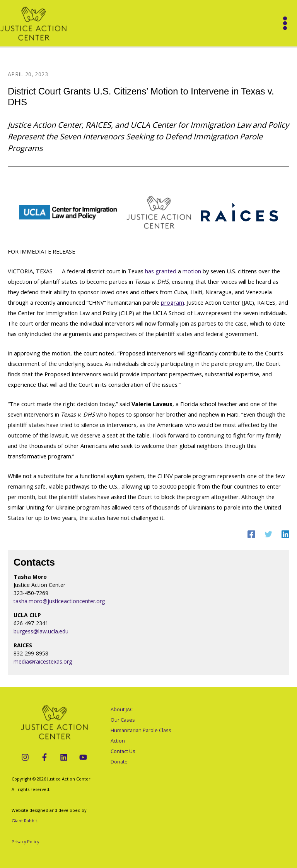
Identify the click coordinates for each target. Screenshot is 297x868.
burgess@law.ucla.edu (41, 631)
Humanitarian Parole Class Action (141, 735)
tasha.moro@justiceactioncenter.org (59, 601)
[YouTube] (83, 757)
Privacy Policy (25, 841)
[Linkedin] (285, 534)
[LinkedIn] (64, 757)
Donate (119, 762)
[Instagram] (25, 757)
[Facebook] (251, 534)
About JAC (122, 709)
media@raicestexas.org (43, 661)
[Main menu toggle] (285, 23)
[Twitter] (268, 534)
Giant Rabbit (24, 821)
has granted (161, 271)
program (172, 302)
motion (192, 271)
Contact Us (123, 751)
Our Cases (123, 720)
